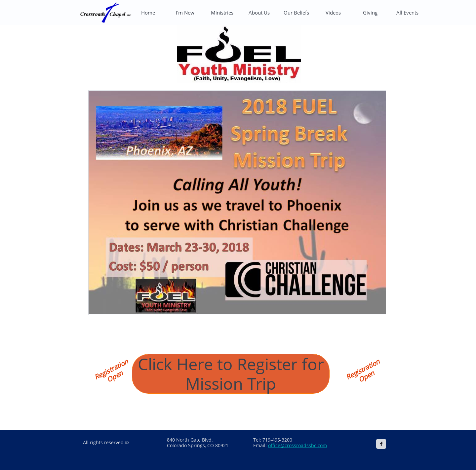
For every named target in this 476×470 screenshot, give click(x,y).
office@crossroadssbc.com (297, 445)
